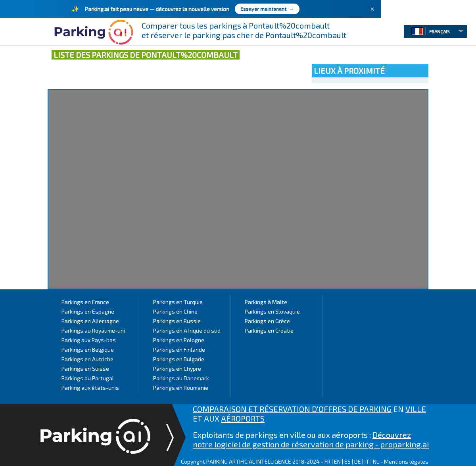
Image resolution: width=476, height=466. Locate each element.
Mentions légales (406, 461)
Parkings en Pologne (179, 340)
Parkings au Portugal (88, 378)
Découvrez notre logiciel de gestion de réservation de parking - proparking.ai (311, 439)
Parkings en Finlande (179, 349)
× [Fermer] (372, 9)
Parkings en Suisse (85, 369)
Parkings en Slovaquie (272, 311)
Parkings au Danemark (181, 378)
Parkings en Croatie (269, 330)
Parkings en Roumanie (181, 388)
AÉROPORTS (243, 418)
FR (327, 461)
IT (367, 461)
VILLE (416, 409)
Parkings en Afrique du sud (187, 330)
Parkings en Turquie (178, 302)
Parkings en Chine (175, 311)
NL (376, 461)
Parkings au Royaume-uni (93, 330)
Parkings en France (85, 302)
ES (347, 461)
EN (337, 461)
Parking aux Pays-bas (89, 340)
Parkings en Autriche (87, 359)
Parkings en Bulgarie (179, 359)
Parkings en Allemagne (90, 321)
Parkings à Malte (266, 302)
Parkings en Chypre (177, 369)
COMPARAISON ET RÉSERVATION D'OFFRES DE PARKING (292, 409)
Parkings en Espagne (88, 311)
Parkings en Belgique (88, 349)
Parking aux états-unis (90, 388)
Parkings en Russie (177, 321)
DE (358, 461)
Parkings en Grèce (267, 321)
